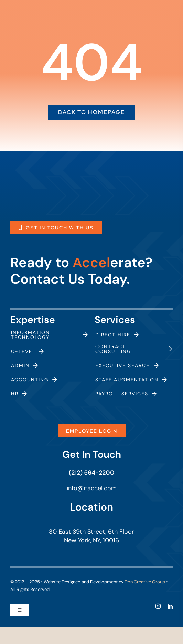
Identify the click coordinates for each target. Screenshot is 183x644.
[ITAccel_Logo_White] (51, 178)
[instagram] (158, 606)
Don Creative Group (145, 582)
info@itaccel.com (92, 488)
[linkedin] (170, 606)
